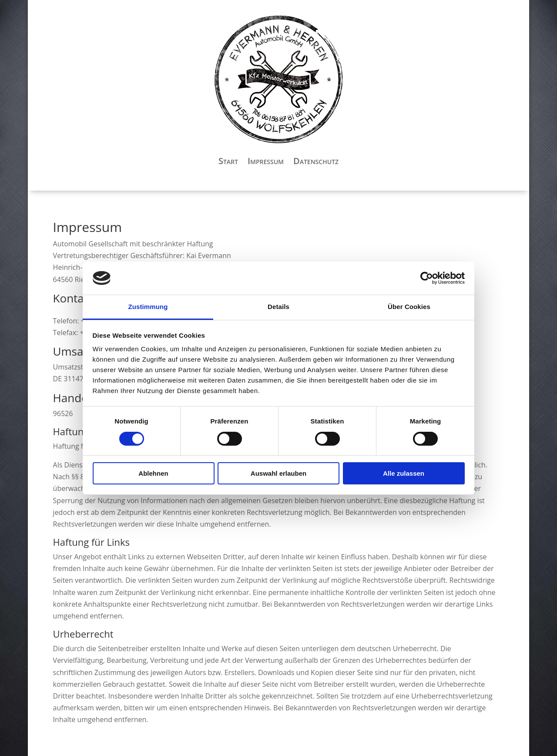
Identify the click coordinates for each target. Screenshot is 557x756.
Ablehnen (153, 473)
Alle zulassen (404, 473)
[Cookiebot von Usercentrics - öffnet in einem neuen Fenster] (427, 278)
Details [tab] (278, 307)
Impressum (266, 161)
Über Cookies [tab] (409, 307)
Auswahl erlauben (278, 473)
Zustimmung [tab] (148, 307)
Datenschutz (316, 161)
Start (228, 161)
